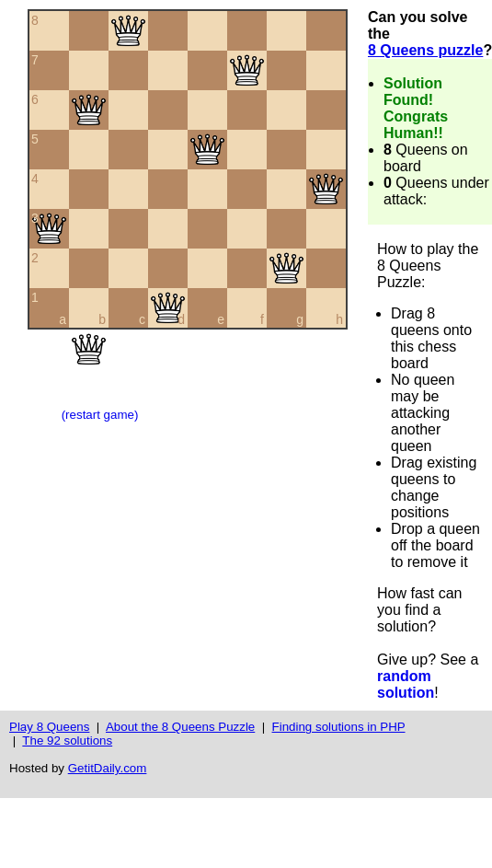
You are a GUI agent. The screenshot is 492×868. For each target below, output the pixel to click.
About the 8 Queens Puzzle (180, 727)
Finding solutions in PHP (339, 727)
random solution (406, 684)
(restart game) (100, 415)
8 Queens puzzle (425, 50)
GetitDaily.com (108, 768)
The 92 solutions (67, 741)
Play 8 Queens (49, 727)
